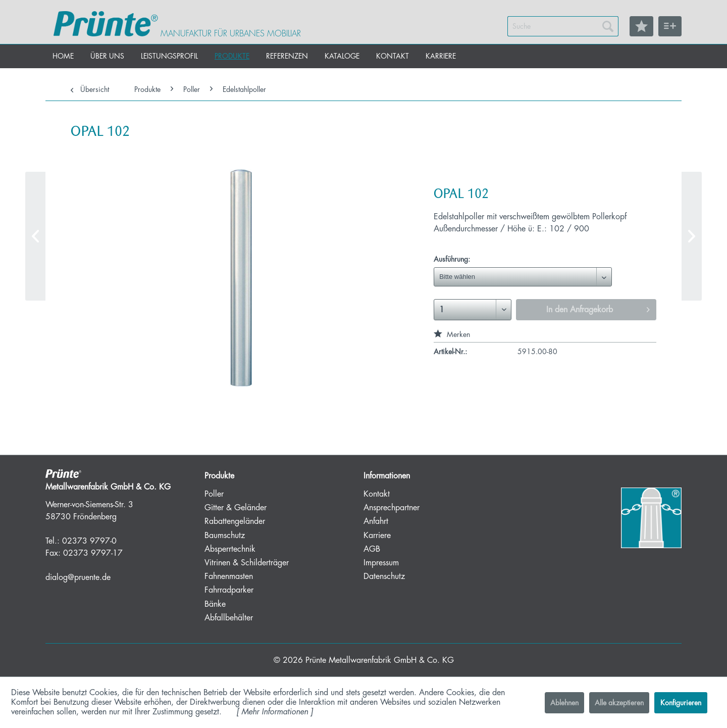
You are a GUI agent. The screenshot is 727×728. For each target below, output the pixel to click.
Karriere (377, 536)
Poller (214, 494)
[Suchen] (608, 26)
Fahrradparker (229, 590)
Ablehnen (564, 703)
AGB (372, 549)
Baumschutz (225, 536)
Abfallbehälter (229, 618)
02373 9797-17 (93, 553)
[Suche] (563, 26)
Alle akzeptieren (619, 703)
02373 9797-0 (89, 541)
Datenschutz (384, 576)
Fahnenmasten (229, 576)
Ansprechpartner (392, 508)
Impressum (381, 563)
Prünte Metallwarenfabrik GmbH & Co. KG (380, 660)
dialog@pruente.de (78, 577)
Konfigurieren (681, 703)
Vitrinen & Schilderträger (247, 563)
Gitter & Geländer (236, 508)
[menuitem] (563, 26)
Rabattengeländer (235, 521)
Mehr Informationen (275, 712)
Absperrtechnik (230, 549)
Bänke (215, 604)
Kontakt (377, 494)
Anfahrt (376, 521)
